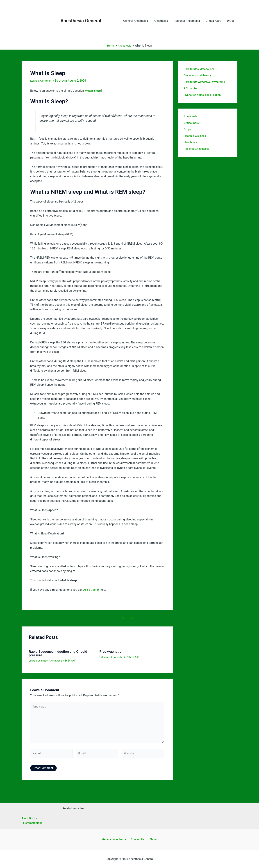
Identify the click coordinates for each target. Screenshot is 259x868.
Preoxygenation (112, 651)
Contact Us (138, 839)
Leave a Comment (42, 81)
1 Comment (106, 657)
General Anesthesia (136, 21)
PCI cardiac (191, 88)
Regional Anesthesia (187, 21)
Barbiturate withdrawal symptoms (205, 82)
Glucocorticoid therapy (198, 75)
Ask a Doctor (91, 590)
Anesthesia (161, 21)
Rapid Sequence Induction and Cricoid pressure (59, 653)
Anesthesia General (81, 21)
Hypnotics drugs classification (203, 95)
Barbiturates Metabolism (200, 69)
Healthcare (191, 142)
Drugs (231, 21)
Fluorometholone (32, 823)
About (152, 839)
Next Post (130, 618)
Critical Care (213, 21)
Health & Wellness (195, 136)
